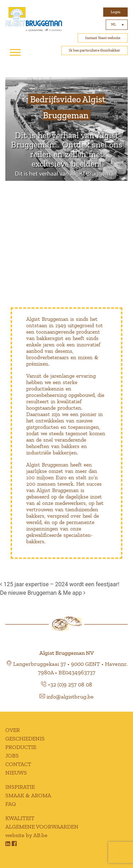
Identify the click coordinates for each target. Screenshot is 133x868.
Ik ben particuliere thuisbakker (95, 50)
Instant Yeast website (103, 38)
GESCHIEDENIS (25, 738)
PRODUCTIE (21, 747)
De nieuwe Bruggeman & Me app (43, 593)
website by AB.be (26, 835)
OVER (13, 730)
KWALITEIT (20, 818)
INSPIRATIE (20, 787)
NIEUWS (16, 773)
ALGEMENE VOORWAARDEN (42, 827)
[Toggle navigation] (15, 53)
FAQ (11, 804)
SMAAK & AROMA (28, 795)
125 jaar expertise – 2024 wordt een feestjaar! (60, 584)
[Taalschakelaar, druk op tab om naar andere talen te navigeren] (117, 25)
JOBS (12, 756)
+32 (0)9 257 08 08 (70, 684)
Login (115, 12)
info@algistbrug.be (70, 697)
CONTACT (18, 764)
